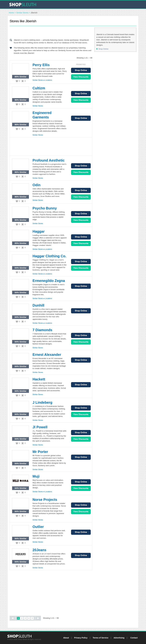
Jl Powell (40, 427)
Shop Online (81, 70)
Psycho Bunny (45, 208)
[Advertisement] (51, 32)
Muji (36, 476)
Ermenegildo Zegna (49, 281)
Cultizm (39, 88)
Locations (49, 80)
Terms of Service (100, 638)
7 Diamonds (42, 330)
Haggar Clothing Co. (49, 256)
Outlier (38, 527)
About (66, 638)
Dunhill (38, 305)
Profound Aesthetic (49, 160)
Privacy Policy (81, 638)
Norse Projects (45, 500)
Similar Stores (22, 13)
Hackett (39, 379)
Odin (36, 185)
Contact (134, 638)
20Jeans (39, 550)
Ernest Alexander (47, 355)
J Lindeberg (42, 402)
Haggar (39, 231)
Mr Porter (40, 452)
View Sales (81, 77)
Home (11, 13)
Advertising (119, 638)
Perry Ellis (41, 65)
